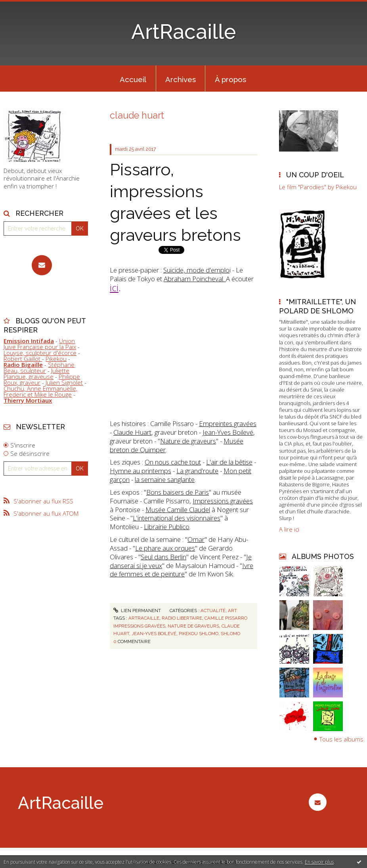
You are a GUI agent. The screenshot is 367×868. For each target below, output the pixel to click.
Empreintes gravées (228, 423)
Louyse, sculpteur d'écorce (40, 353)
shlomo (230, 634)
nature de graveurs (193, 626)
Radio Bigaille (23, 365)
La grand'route (197, 471)
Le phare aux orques (165, 548)
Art (232, 611)
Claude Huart (132, 432)
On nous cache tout (173, 462)
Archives (181, 79)
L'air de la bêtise (229, 462)
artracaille (144, 618)
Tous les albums (341, 739)
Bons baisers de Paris (178, 492)
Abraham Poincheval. (195, 279)
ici (114, 287)
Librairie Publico (167, 527)
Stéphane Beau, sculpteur (39, 368)
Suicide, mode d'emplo (196, 270)
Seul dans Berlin (163, 557)
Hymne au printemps (140, 471)
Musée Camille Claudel (178, 510)
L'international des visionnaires (177, 518)
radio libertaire (182, 618)
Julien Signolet (64, 382)
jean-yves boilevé (154, 634)
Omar (196, 539)
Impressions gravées (223, 501)
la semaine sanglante (165, 479)
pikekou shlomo (199, 634)
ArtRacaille (183, 32)
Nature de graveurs (188, 441)
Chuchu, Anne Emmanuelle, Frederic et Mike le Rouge (40, 391)
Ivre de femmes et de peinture (182, 570)
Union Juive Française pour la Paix (40, 344)
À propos (230, 79)
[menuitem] (133, 79)
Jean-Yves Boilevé (228, 432)
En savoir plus (319, 862)
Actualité (213, 611)
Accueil (133, 79)
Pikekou (56, 359)
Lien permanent (137, 611)
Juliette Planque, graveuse (36, 374)
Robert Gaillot (23, 359)
